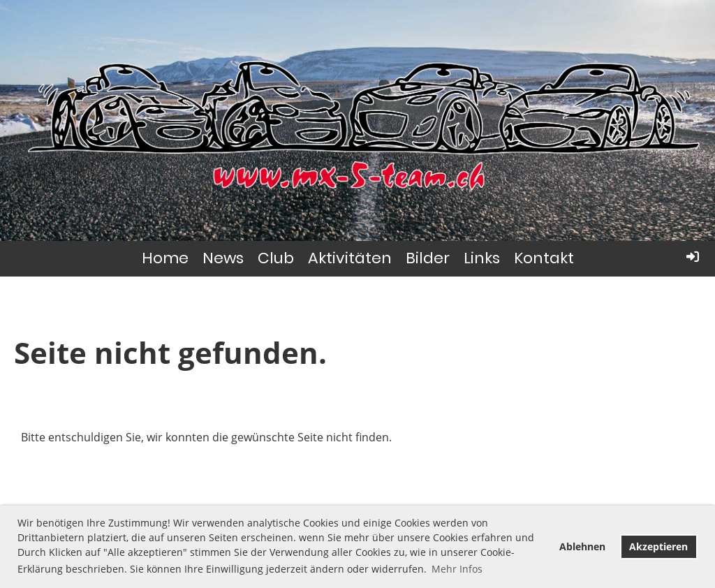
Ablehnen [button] (582, 546)
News (223, 258)
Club (276, 258)
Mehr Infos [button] (457, 569)
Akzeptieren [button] (658, 546)
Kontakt (544, 258)
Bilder (428, 258)
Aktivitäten (350, 258)
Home (165, 258)
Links (482, 258)
